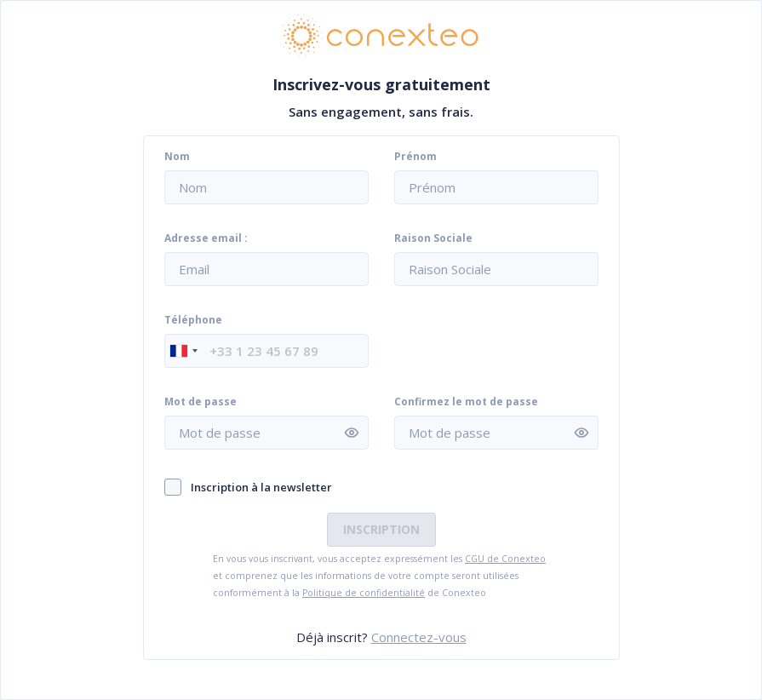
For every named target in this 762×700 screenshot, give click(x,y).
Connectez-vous (419, 637)
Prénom (415, 157)
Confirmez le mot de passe (466, 402)
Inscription (381, 529)
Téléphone (193, 320)
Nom (177, 157)
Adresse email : (206, 238)
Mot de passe (201, 402)
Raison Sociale (433, 238)
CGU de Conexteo (505, 559)
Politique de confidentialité (364, 593)
